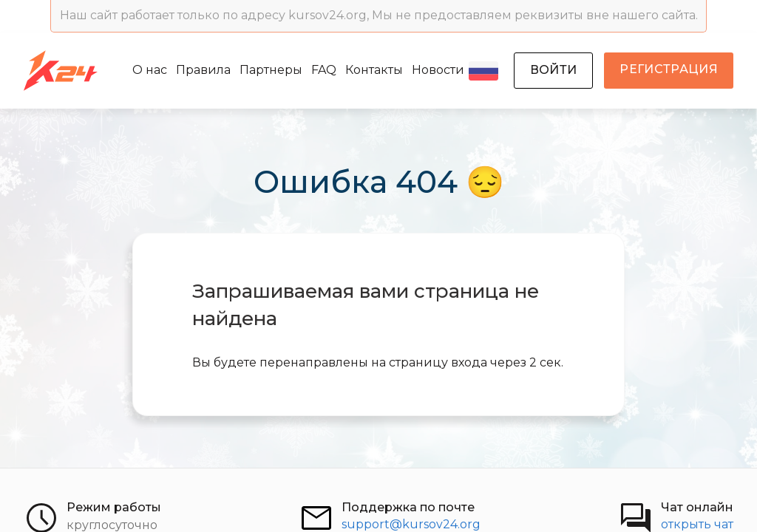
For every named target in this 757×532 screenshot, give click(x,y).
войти (554, 70)
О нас (150, 70)
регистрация (669, 69)
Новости (438, 70)
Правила (203, 70)
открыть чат (697, 524)
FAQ (324, 70)
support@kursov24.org (411, 524)
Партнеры (271, 70)
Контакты (374, 70)
